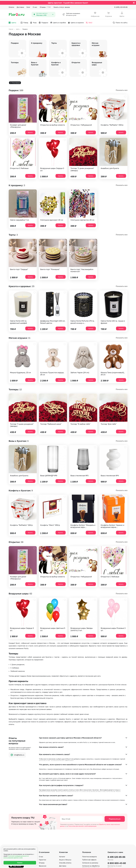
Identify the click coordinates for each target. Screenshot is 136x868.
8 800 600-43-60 (117, 827)
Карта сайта (87, 850)
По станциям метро (90, 844)
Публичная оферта (89, 824)
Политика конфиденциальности (117, 864)
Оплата (11, 6)
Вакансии (43, 830)
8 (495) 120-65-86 (121, 6)
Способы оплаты (65, 827)
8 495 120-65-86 (116, 821)
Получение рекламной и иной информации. (83, 790)
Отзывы (45, 6)
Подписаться (115, 783)
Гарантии (42, 824)
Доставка (20, 6)
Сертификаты (44, 833)
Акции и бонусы (65, 824)
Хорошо (20, 863)
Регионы (85, 853)
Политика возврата (90, 821)
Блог (28, 6)
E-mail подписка (88, 841)
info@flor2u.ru (17, 754)
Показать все (122, 90)
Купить (30, 132)
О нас (35, 6)
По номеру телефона (90, 847)
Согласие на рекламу (90, 827)
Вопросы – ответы (66, 833)
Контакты (43, 839)
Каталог (62, 821)
